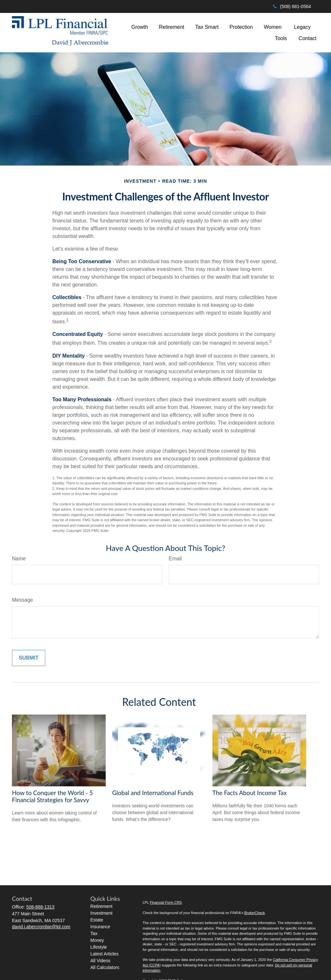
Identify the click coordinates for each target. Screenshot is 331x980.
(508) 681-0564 (291, 6)
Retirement (101, 906)
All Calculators (105, 967)
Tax (94, 933)
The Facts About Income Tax (250, 793)
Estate (97, 920)
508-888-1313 (40, 907)
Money (97, 940)
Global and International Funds (153, 793)
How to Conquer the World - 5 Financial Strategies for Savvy (52, 796)
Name (19, 559)
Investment (101, 913)
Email (175, 559)
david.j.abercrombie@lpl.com (41, 927)
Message (22, 600)
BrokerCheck (255, 913)
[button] (140, 27)
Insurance (100, 927)
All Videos (101, 961)
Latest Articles (105, 954)
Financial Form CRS (166, 902)
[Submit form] (29, 658)
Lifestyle (99, 947)
